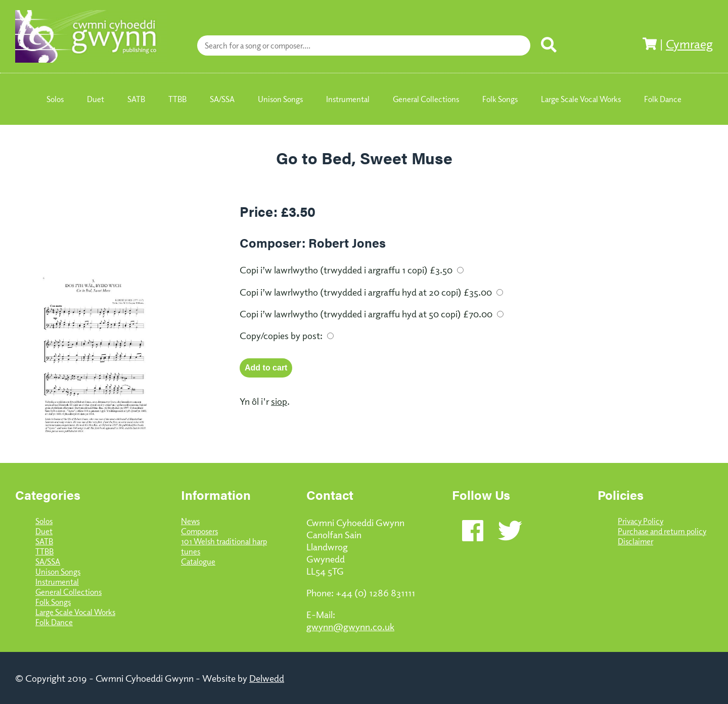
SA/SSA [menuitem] (222, 99)
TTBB (44, 551)
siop (279, 401)
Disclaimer (635, 541)
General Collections (69, 592)
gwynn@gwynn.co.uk (350, 626)
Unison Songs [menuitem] (280, 99)
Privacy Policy (641, 521)
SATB (44, 541)
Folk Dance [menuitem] (663, 99)
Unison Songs (58, 572)
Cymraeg (689, 43)
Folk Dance (54, 622)
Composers (199, 531)
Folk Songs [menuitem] (500, 99)
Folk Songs (53, 602)
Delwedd (267, 678)
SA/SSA (48, 561)
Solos (44, 521)
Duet (44, 531)
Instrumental (57, 582)
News (190, 521)
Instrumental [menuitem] (348, 99)
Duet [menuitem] (96, 99)
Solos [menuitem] (55, 99)
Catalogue (198, 561)
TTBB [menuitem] (177, 99)
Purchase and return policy (662, 531)
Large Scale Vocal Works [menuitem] (581, 99)
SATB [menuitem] (136, 99)
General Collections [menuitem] (426, 99)
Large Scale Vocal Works (75, 612)
